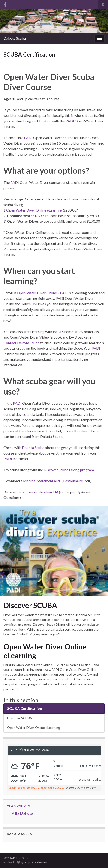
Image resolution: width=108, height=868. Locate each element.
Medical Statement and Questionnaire (53, 481)
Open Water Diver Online (37, 293)
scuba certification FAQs (42, 492)
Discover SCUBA (30, 605)
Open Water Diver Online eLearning (34, 210)
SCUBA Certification (25, 708)
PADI (70, 121)
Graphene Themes (35, 862)
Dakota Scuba (15, 38)
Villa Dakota (19, 806)
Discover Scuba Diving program (69, 470)
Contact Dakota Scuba (21, 343)
